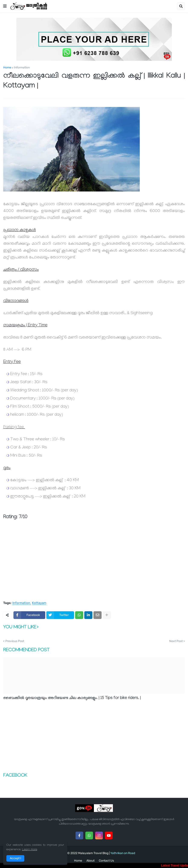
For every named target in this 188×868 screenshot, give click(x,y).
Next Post (176, 641)
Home (7, 68)
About (90, 861)
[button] (5, 6)
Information (22, 68)
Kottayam (39, 603)
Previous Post (15, 641)
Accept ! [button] (15, 858)
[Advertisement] (94, 565)
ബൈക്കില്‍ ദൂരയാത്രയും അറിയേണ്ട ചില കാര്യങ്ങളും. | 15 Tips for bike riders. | (72, 698)
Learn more (30, 850)
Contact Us (106, 861)
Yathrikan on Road (123, 853)
